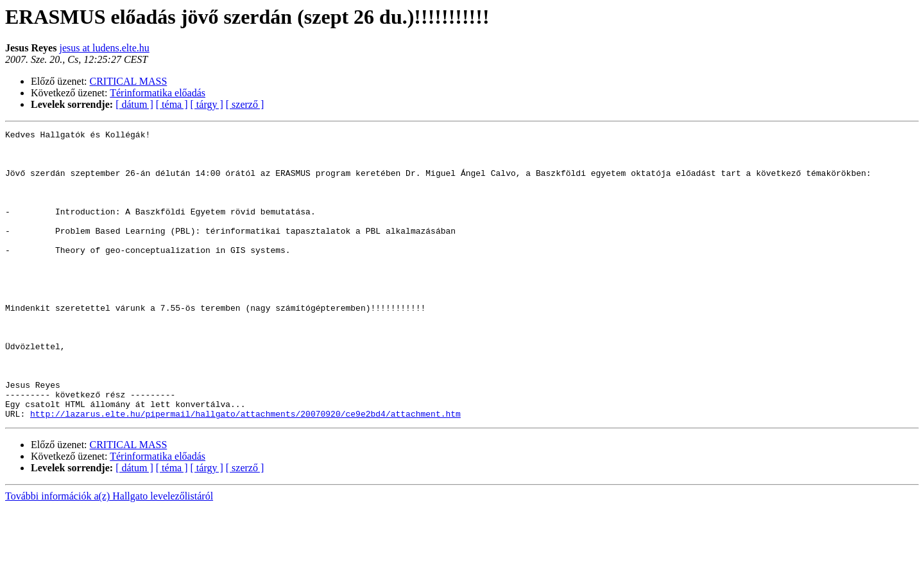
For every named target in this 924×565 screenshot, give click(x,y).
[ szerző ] (245, 104)
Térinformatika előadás (158, 93)
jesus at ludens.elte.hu (104, 48)
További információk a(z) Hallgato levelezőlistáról (109, 554)
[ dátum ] (134, 104)
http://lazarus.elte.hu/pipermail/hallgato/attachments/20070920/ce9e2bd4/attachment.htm (245, 471)
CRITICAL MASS (129, 81)
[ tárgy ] (207, 104)
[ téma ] (172, 104)
